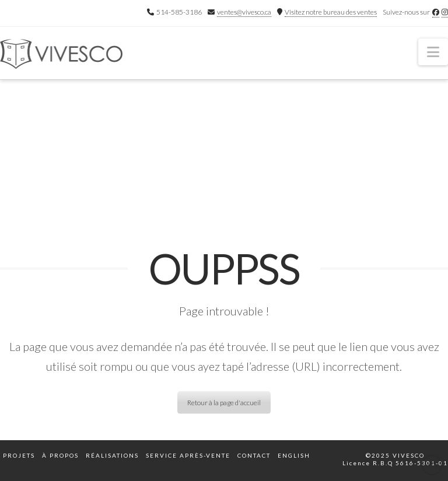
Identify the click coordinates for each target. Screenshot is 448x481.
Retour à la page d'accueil (224, 403)
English (294, 455)
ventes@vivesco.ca (244, 12)
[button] (433, 52)
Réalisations (112, 455)
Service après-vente (188, 455)
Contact (254, 455)
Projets (19, 455)
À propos (60, 455)
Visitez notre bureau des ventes (331, 12)
